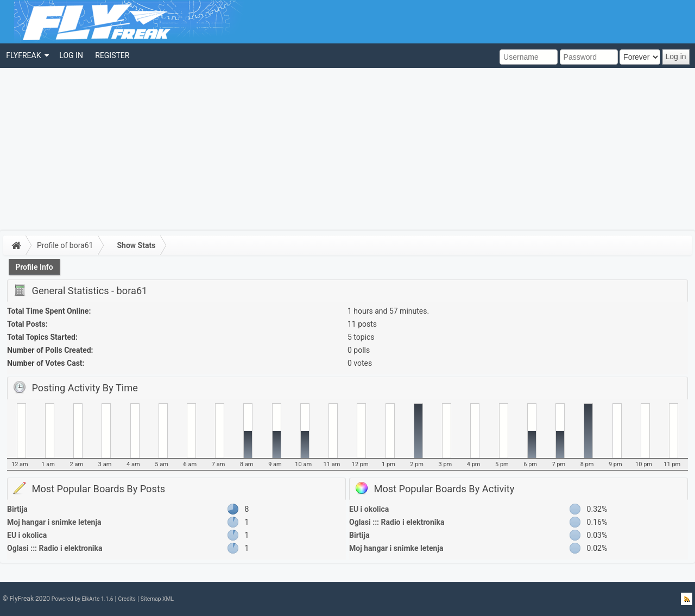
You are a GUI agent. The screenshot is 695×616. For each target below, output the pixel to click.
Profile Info (34, 267)
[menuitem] (27, 56)
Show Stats (136, 245)
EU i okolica (27, 535)
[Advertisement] (347, 149)
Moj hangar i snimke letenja (54, 522)
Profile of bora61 (65, 245)
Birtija (17, 509)
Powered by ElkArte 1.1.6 (83, 599)
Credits (127, 599)
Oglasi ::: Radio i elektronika (55, 548)
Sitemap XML (157, 599)
